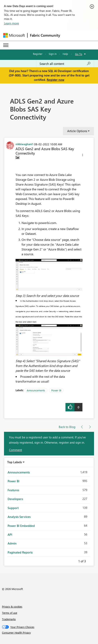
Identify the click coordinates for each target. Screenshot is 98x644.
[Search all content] (65, 64)
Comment (15, 450)
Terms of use (10, 613)
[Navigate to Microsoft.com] (14, 35)
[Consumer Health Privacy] (49, 633)
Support (13, 508)
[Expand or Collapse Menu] (6, 45)
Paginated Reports (20, 552)
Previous (73, 561)
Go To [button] (79, 54)
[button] (83, 156)
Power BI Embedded (21, 526)
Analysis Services (19, 517)
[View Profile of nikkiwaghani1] (24, 144)
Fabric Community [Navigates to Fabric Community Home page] (45, 35)
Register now (55, 80)
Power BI (56, 390)
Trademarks (9, 619)
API (10, 534)
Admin (12, 543)
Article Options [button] (77, 131)
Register (38, 54)
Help (65, 54)
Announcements (36, 390)
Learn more (11, 23)
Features (13, 490)
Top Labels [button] (15, 462)
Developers (15, 499)
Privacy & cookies (12, 606)
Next (91, 561)
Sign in (53, 54)
